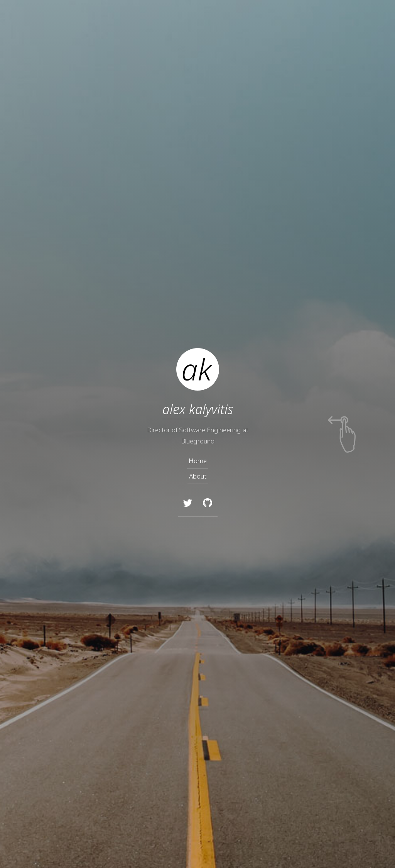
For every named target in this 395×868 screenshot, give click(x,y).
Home (198, 461)
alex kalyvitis (197, 409)
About (198, 476)
